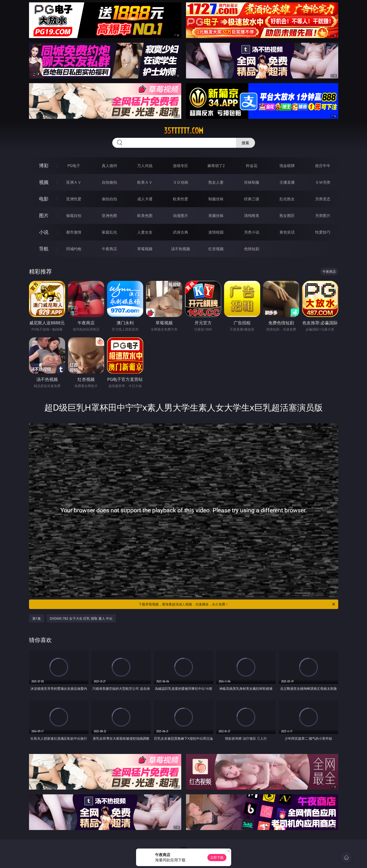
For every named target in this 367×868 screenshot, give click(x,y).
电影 (44, 199)
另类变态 (323, 199)
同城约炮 (74, 249)
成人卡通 (145, 199)
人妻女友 (145, 232)
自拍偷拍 (109, 182)
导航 (44, 249)
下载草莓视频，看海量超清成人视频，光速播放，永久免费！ (237, 604)
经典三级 (252, 199)
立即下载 (217, 857)
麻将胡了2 (216, 166)
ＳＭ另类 (323, 182)
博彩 (44, 165)
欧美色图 (145, 216)
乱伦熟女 (287, 199)
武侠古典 (181, 232)
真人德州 (109, 166)
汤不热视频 (181, 249)
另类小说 (252, 232)
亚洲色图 (109, 216)
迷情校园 (216, 232)
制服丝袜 (216, 199)
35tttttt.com (184, 131)
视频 (44, 182)
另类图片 (323, 216)
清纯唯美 (252, 216)
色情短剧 (252, 249)
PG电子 (74, 166)
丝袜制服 (252, 182)
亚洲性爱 (74, 199)
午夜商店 (109, 249)
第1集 (37, 618)
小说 (44, 232)
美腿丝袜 (216, 216)
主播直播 (287, 182)
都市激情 (74, 232)
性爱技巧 (323, 232)
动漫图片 (181, 216)
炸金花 (252, 166)
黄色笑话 (287, 232)
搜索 (245, 143)
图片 (44, 215)
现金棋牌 (287, 166)
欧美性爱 (181, 199)
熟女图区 (287, 216)
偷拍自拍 (109, 199)
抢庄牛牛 (323, 166)
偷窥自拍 (74, 216)
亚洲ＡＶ (74, 182)
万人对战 (145, 166)
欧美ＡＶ (145, 182)
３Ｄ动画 (181, 182)
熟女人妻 (216, 182)
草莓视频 (145, 249)
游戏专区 (181, 166)
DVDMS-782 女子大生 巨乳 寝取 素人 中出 (81, 618)
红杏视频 (216, 249)
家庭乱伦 (109, 232)
